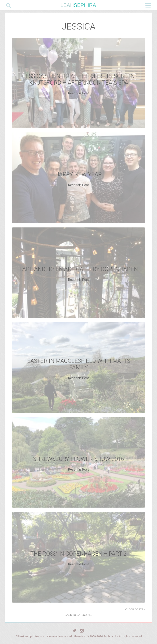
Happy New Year (78, 174)
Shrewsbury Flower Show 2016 (78, 459)
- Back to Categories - (79, 615)
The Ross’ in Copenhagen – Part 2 (78, 554)
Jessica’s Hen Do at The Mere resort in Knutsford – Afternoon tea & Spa (79, 79)
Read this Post (78, 93)
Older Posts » (135, 609)
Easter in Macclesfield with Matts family (79, 364)
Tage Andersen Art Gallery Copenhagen (78, 269)
